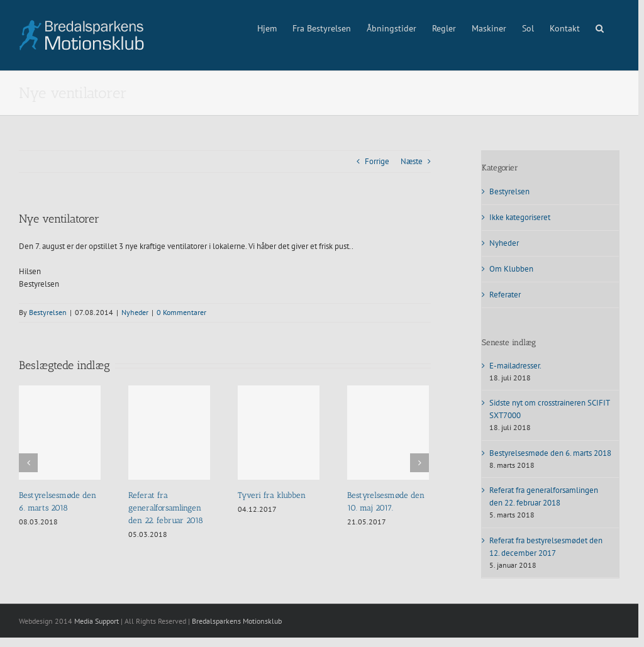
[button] (600, 27)
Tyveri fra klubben (272, 495)
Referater (505, 295)
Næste (412, 161)
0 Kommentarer (181, 312)
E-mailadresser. (515, 366)
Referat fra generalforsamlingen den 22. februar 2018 (166, 508)
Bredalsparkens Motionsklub (237, 621)
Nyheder (135, 312)
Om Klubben (511, 269)
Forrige (377, 161)
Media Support (97, 621)
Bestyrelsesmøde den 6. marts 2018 (550, 453)
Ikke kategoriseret (520, 217)
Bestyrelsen (48, 312)
